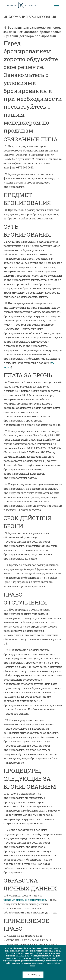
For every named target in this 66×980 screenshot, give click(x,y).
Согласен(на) (33, 975)
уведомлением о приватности (25, 900)
